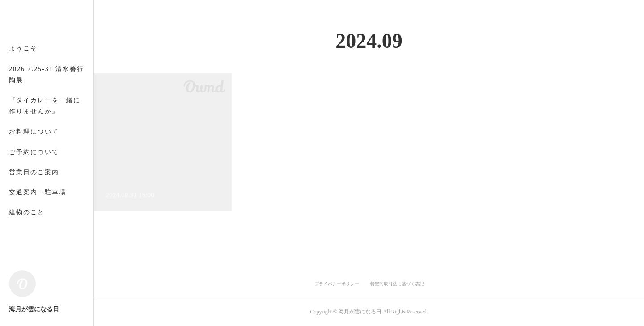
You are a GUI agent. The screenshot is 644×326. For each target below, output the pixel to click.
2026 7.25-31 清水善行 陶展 (47, 75)
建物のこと (27, 212)
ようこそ (23, 48)
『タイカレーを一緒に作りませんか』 (45, 106)
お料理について (34, 132)
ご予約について (34, 152)
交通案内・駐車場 (38, 192)
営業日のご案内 (34, 172)
